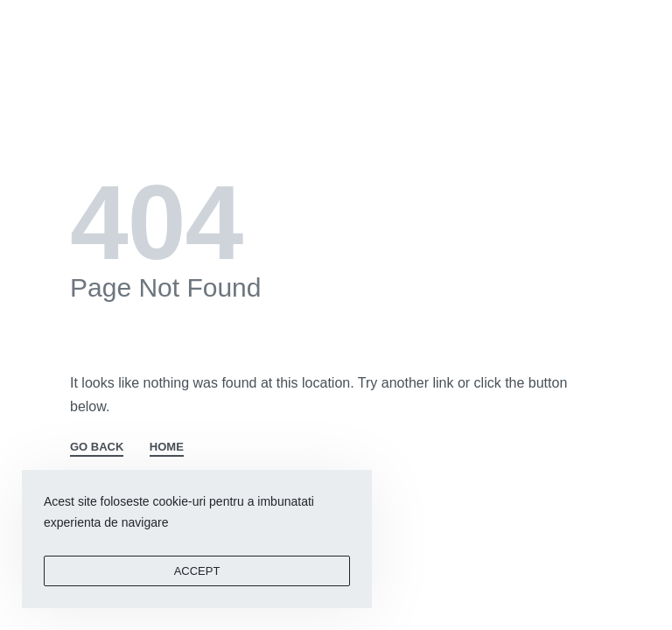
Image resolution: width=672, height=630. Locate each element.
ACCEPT (197, 571)
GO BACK (97, 447)
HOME (167, 447)
